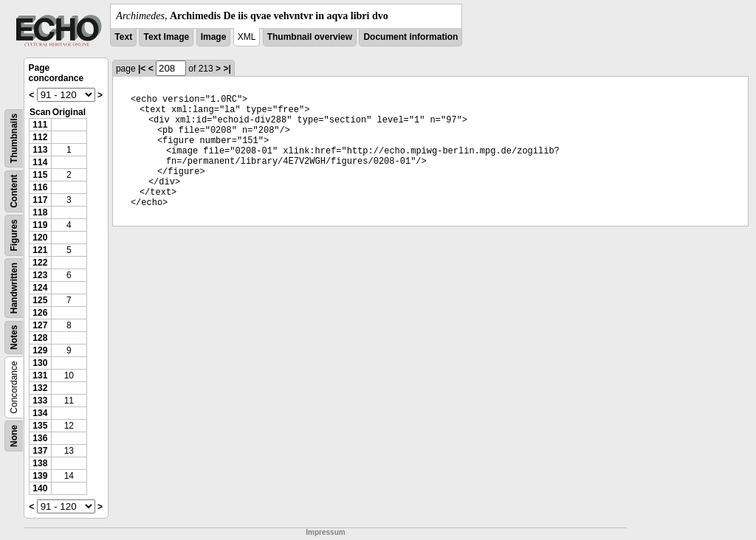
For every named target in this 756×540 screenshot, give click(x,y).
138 (40, 463)
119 (40, 225)
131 (40, 375)
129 (40, 350)
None (14, 436)
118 (40, 212)
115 (40, 175)
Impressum (325, 532)
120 (40, 238)
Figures (14, 235)
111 (40, 125)
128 (40, 338)
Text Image (166, 37)
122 (40, 263)
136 (40, 438)
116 (40, 187)
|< (142, 69)
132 (40, 388)
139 (40, 476)
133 (40, 401)
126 (40, 313)
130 (40, 363)
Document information (410, 37)
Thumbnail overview (310, 37)
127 (40, 325)
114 (40, 162)
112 (40, 137)
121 (40, 250)
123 (40, 275)
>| (227, 69)
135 (40, 426)
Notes (14, 337)
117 (40, 200)
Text (123, 37)
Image (214, 37)
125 (40, 300)
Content (14, 191)
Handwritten (14, 288)
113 (40, 150)
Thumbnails (14, 138)
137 (40, 451)
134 (40, 413)
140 (40, 488)
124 (40, 288)
